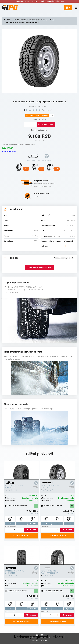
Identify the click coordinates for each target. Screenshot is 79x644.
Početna (7, 20)
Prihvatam (35, 640)
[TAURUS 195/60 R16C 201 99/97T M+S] (58, 470)
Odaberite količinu (39, 119)
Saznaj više (44, 640)
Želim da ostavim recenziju (39, 267)
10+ (72, 506)
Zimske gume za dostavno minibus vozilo (29, 20)
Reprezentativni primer (9, 151)
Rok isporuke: (11, 501)
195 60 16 (53, 20)
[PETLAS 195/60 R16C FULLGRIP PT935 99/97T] (58, 556)
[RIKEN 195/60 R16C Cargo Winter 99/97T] (21, 470)
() (69, 8)
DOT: (8, 495)
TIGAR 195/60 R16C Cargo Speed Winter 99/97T (22, 22)
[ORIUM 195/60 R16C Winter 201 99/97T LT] (21, 556)
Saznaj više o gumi (21, 536)
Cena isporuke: (12, 498)
